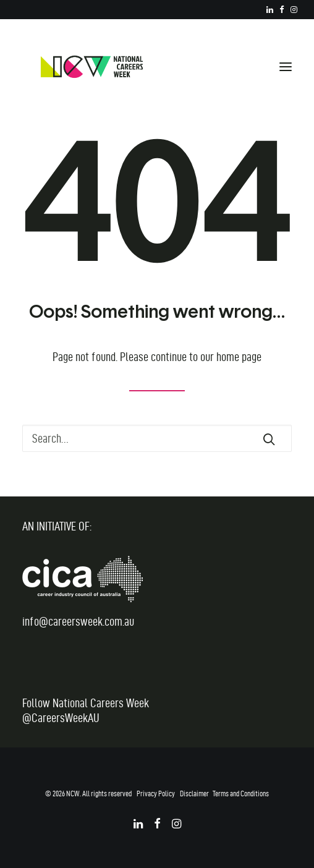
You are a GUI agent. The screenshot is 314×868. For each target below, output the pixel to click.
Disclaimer (194, 793)
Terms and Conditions (241, 793)
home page (239, 357)
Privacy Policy (156, 793)
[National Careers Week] (92, 67)
